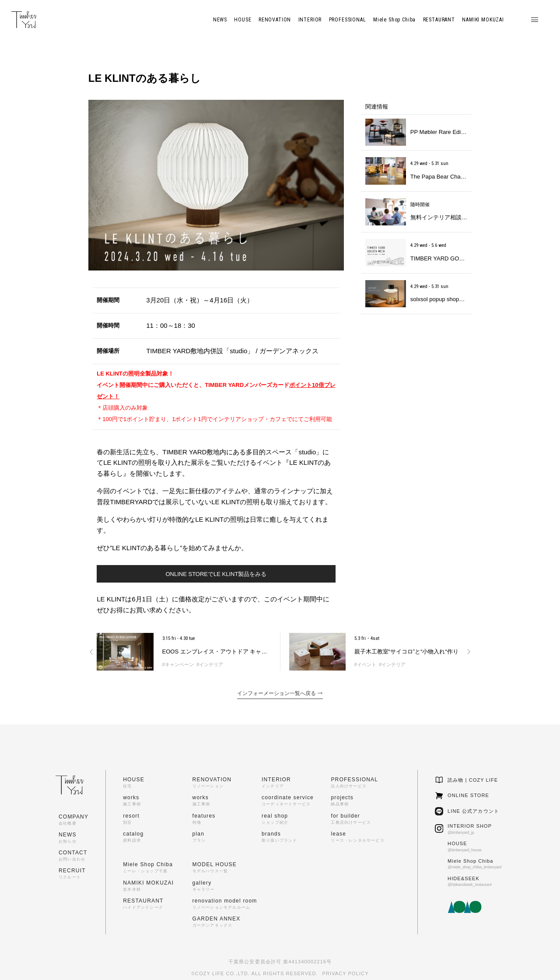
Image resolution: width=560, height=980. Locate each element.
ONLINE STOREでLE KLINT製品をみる (216, 574)
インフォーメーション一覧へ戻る (280, 693)
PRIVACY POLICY (346, 973)
